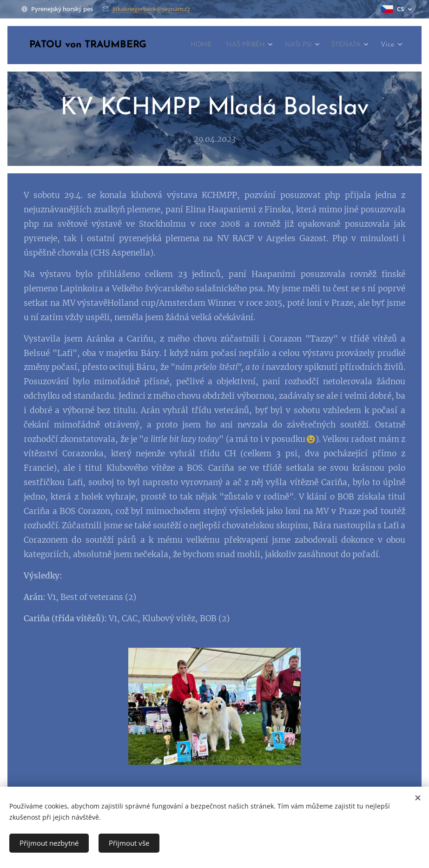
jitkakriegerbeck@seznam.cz (151, 9)
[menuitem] (242, 45)
